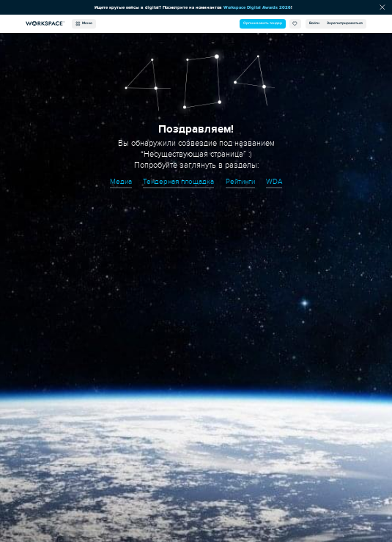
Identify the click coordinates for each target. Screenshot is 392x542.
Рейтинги (240, 182)
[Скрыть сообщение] (382, 7)
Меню (84, 23)
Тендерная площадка (178, 182)
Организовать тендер (263, 23)
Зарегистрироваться (345, 23)
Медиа (121, 182)
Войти (314, 23)
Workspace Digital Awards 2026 (257, 7)
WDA (274, 182)
